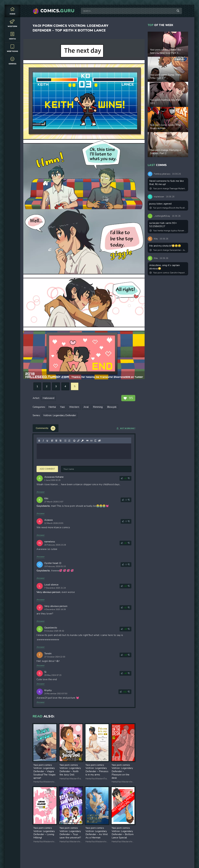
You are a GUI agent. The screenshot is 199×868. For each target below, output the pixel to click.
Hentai (12, 36)
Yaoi (62, 407)
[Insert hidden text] (99, 441)
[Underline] (47, 441)
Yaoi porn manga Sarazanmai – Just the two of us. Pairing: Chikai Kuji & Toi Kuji (168, 250)
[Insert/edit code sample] (91, 441)
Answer (41, 492)
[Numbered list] (69, 441)
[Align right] (60, 441)
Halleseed (48, 398)
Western (12, 23)
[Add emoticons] (74, 441)
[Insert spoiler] (95, 441)
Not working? (126, 428)
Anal (86, 407)
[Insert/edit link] (78, 441)
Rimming (98, 407)
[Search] (178, 11)
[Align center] (56, 441)
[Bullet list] (65, 441)
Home (12, 11)
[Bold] (39, 441)
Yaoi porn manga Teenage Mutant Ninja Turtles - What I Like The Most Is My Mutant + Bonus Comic (168, 189)
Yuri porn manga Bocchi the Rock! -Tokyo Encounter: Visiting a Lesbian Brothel (168, 208)
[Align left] (52, 441)
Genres (12, 61)
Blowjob (112, 407)
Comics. (58, 11)
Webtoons (12, 48)
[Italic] (43, 441)
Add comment (47, 469)
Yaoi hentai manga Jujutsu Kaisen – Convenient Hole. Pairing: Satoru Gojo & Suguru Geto (168, 231)
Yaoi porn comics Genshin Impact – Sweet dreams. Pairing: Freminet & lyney (168, 273)
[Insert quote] (87, 441)
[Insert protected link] (82, 441)
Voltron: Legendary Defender (60, 415)
